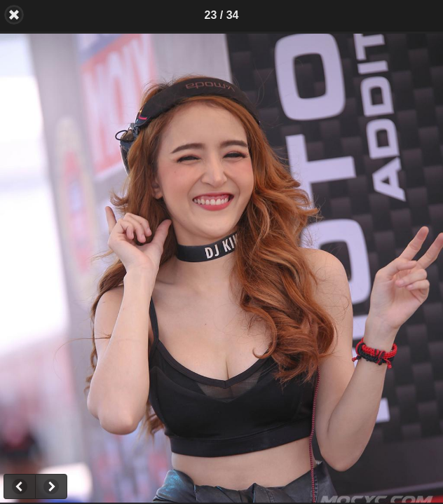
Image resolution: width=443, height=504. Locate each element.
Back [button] (14, 15)
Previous (19, 486)
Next (51, 486)
